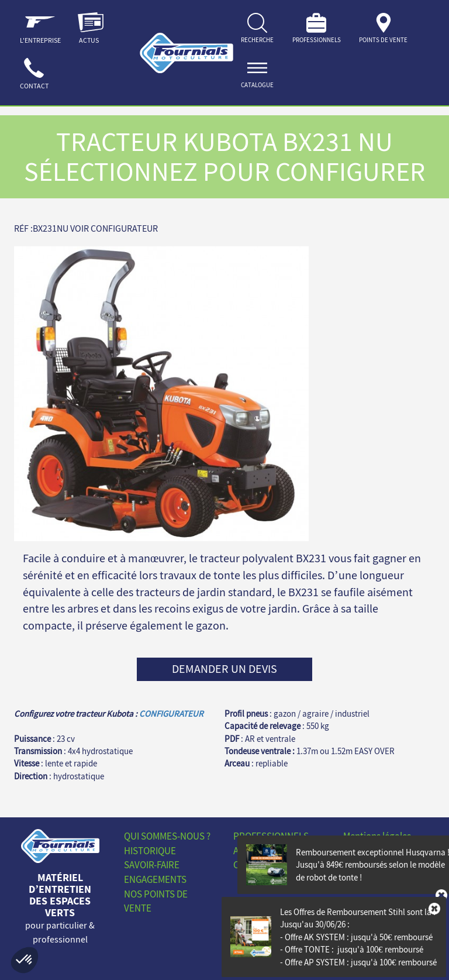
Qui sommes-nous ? (167, 836)
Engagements (155, 879)
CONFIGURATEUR (171, 713)
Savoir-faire (152, 865)
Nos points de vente (156, 901)
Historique (150, 851)
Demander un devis (224, 668)
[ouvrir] (257, 75)
